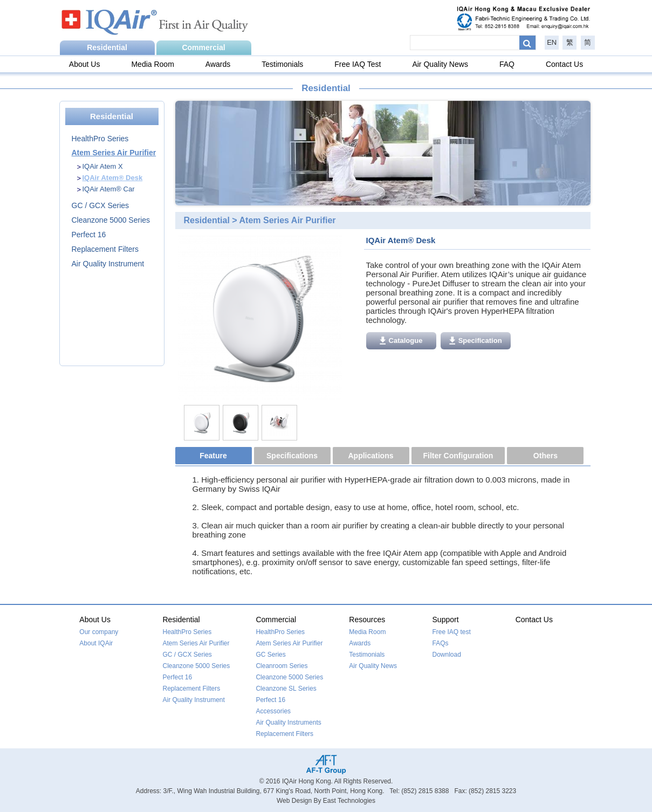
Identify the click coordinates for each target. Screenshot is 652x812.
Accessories (273, 711)
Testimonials (282, 64)
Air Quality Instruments (288, 722)
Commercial (203, 47)
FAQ (507, 64)
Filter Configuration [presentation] (458, 456)
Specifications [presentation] (292, 456)
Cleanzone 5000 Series (111, 220)
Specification (476, 340)
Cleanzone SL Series (286, 689)
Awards (218, 64)
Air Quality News (440, 64)
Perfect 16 (89, 235)
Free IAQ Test (358, 64)
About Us (85, 64)
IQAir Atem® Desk (113, 178)
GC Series (270, 655)
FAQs (441, 643)
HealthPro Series (100, 139)
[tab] (215, 456)
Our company (99, 632)
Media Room (152, 64)
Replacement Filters (105, 249)
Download (447, 655)
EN (552, 42)
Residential (107, 47)
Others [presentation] (545, 456)
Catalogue (401, 340)
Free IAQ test (452, 632)
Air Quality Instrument (108, 264)
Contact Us (564, 64)
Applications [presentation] (370, 456)
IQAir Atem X (103, 166)
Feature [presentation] (213, 456)
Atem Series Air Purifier (114, 153)
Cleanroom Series (282, 666)
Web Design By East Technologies (326, 801)
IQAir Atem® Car (109, 189)
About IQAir (96, 643)
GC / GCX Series (101, 205)
